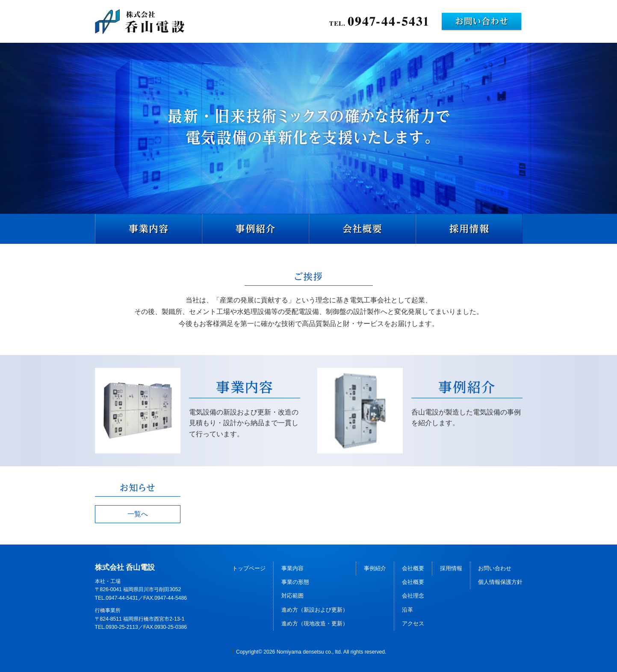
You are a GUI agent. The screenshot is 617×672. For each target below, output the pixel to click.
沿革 (407, 610)
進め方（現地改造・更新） (315, 623)
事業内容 (292, 568)
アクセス (413, 623)
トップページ (249, 568)
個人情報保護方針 (500, 582)
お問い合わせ (495, 568)
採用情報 (451, 568)
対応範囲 (292, 596)
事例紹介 (375, 568)
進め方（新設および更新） (315, 610)
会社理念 (413, 596)
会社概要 (413, 568)
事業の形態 (295, 582)
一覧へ (138, 514)
